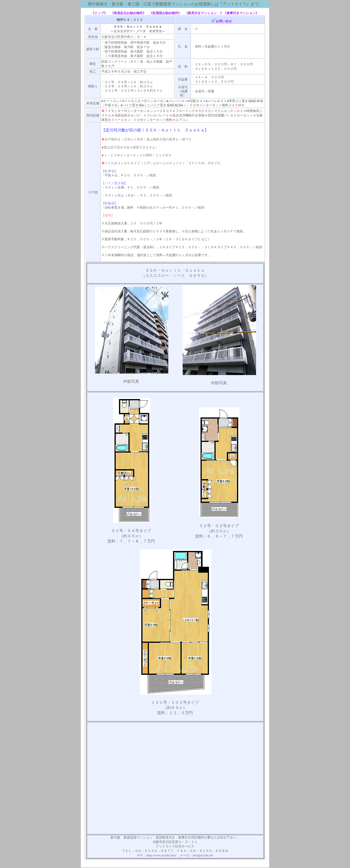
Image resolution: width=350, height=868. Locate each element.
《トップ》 (101, 13)
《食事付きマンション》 (241, 13)
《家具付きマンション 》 (204, 13)
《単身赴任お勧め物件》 (128, 13)
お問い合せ (224, 21)
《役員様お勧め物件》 (165, 13)
